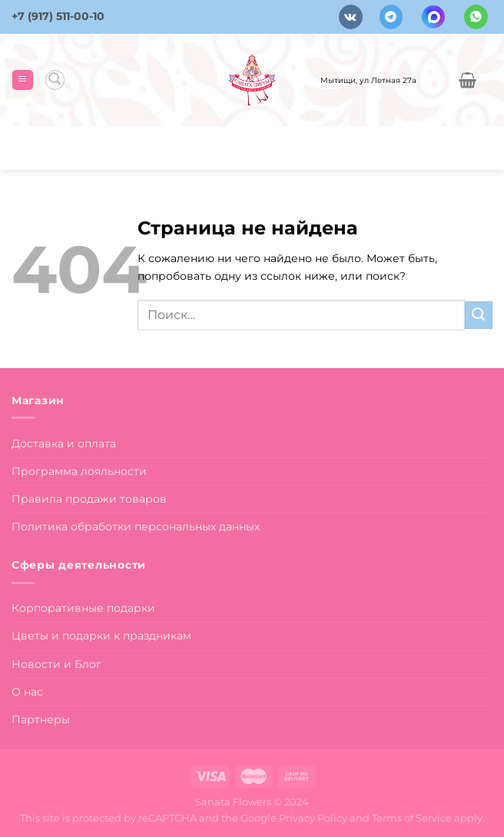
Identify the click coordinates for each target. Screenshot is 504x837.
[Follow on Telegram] (391, 17)
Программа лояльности (79, 471)
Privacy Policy (313, 818)
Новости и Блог (56, 664)
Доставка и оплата (64, 443)
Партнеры (41, 719)
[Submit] (479, 315)
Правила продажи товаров (89, 499)
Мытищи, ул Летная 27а (368, 80)
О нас (27, 692)
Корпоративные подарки (83, 608)
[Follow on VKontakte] (351, 17)
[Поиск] (55, 80)
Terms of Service (412, 818)
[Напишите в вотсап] (476, 17)
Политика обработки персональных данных (136, 526)
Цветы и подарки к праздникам (101, 636)
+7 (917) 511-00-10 (58, 16)
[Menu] (22, 80)
